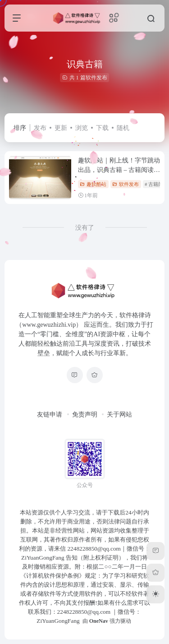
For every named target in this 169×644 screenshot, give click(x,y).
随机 (123, 128)
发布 (40, 128)
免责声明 (85, 415)
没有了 (85, 228)
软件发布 (126, 184)
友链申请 (50, 415)
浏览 (82, 128)
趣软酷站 (93, 184)
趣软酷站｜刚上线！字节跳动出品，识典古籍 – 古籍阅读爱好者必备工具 (119, 170)
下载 (102, 128)
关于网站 (119, 415)
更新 (61, 128)
